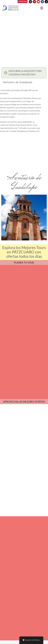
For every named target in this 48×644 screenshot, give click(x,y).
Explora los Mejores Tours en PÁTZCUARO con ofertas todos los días (24, 252)
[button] (24, 73)
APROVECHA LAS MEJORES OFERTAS (24, 402)
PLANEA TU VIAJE (24, 263)
